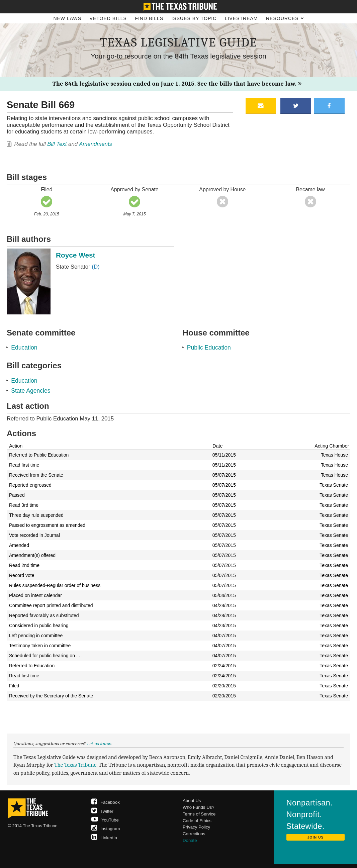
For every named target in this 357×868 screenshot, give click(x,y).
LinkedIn (104, 838)
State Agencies (31, 391)
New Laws (67, 18)
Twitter (102, 811)
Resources (285, 18)
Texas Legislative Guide (178, 42)
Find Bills (149, 18)
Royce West (76, 255)
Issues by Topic (194, 18)
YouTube (105, 820)
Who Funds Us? (199, 807)
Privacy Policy (196, 827)
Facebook (106, 802)
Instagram (106, 829)
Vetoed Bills (108, 18)
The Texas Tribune (75, 765)
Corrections (194, 834)
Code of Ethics (197, 821)
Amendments (96, 144)
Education (24, 348)
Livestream (241, 18)
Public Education (209, 348)
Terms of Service (199, 814)
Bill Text (57, 144)
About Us (192, 801)
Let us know (99, 744)
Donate (190, 840)
